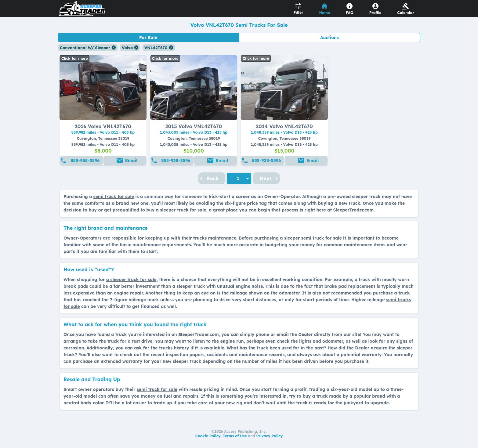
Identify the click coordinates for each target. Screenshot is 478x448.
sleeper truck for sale (183, 210)
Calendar (406, 13)
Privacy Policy (270, 436)
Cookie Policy (208, 436)
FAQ (350, 13)
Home (325, 13)
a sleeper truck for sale (131, 280)
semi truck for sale (114, 197)
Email (131, 161)
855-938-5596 (85, 161)
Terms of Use (235, 436)
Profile (375, 13)
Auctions (330, 38)
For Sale (148, 38)
